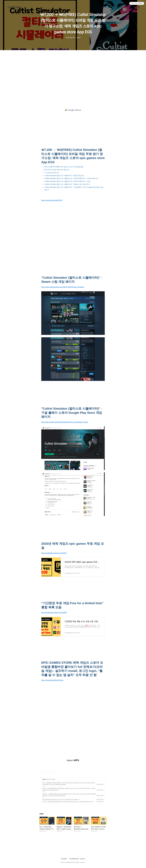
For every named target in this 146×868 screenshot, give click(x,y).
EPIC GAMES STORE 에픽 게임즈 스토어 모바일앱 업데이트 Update (60, 799)
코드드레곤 (64, 859)
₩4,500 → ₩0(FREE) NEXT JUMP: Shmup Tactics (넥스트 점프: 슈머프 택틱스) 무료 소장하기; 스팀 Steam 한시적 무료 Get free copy (69, 789)
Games (44, 779)
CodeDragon (14, 7)
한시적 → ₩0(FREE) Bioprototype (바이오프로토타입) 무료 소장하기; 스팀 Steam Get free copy (67, 802)
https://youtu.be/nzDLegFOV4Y (52, 200)
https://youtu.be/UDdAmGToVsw (52, 680)
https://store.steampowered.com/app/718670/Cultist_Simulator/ (63, 287)
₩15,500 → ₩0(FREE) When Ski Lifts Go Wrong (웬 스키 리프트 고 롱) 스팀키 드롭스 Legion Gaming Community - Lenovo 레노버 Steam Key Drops (69, 795)
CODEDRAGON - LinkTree (77, 859)
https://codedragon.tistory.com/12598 (54, 613)
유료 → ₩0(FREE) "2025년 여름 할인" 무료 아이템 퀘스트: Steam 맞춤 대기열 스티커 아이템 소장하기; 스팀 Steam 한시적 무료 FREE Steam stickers (69, 784)
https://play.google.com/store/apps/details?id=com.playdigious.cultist (65, 422)
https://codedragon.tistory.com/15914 (54, 553)
